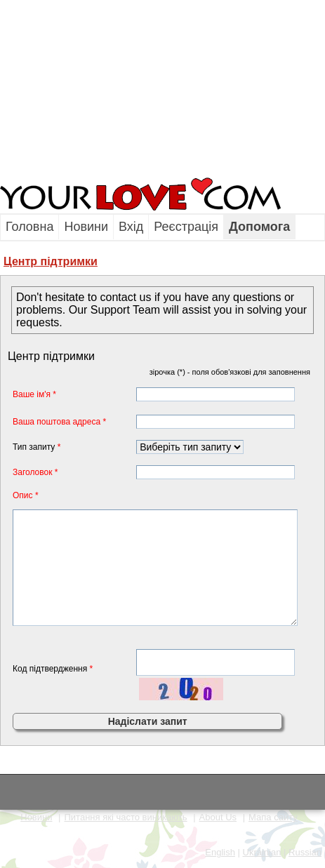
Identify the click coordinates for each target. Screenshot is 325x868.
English (220, 852)
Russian (305, 852)
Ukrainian (262, 852)
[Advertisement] (88, 88)
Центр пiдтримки (51, 261)
